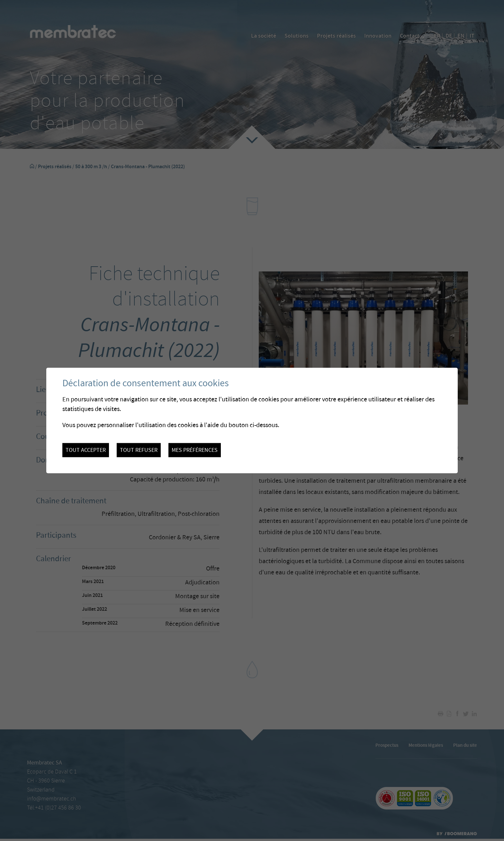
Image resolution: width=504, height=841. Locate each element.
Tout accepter (86, 450)
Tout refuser (139, 450)
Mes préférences (195, 450)
